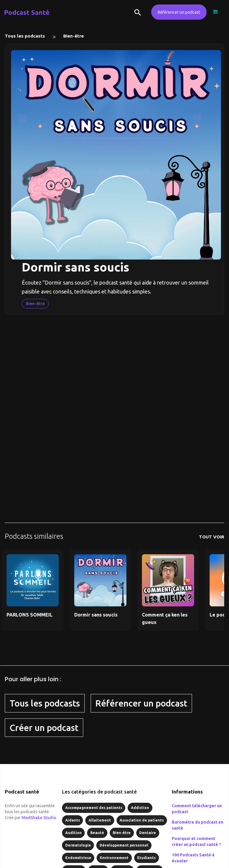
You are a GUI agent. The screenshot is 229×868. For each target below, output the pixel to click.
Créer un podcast (44, 728)
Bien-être (74, 36)
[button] (216, 12)
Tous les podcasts (25, 36)
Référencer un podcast (179, 12)
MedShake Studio (39, 818)
